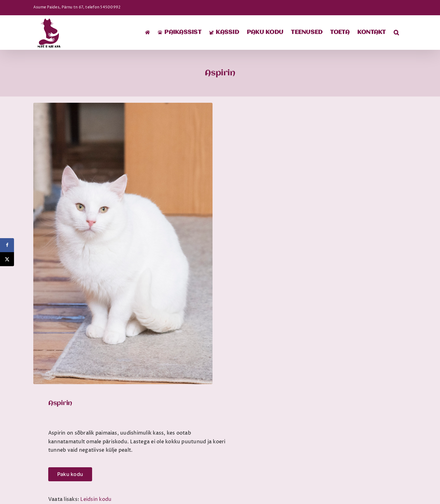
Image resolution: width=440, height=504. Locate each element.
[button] (396, 32)
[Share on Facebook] (7, 245)
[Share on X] (7, 259)
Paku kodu (70, 474)
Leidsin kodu (96, 499)
